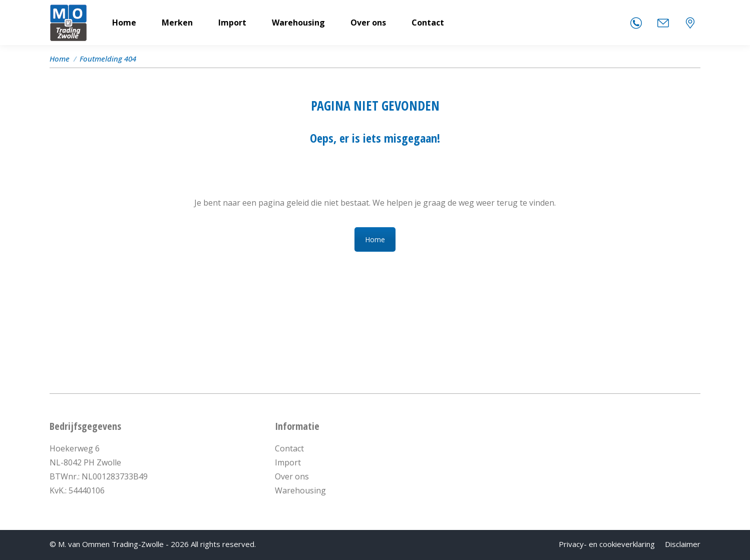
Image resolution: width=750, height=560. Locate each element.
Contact (289, 448)
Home (375, 239)
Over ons (292, 476)
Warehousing (300, 490)
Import (288, 462)
